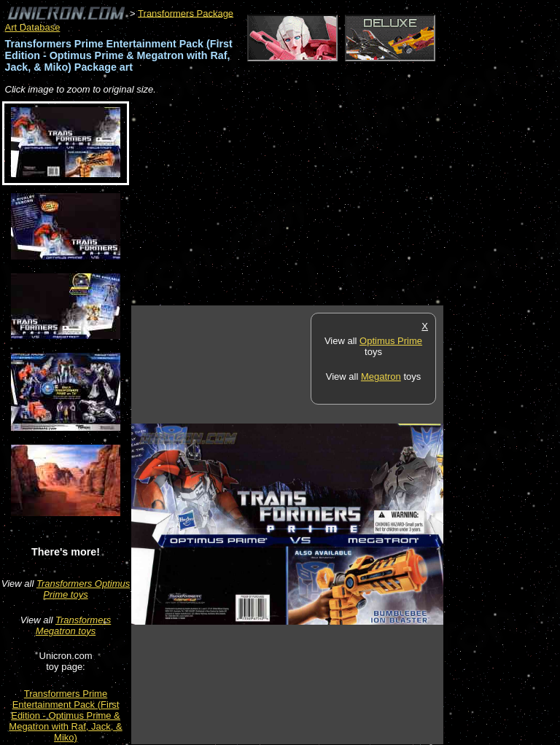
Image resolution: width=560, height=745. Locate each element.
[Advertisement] (302, 201)
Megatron (381, 377)
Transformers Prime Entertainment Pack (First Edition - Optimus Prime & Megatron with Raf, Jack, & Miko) (65, 715)
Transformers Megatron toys (73, 625)
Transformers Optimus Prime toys (83, 589)
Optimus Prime (391, 341)
